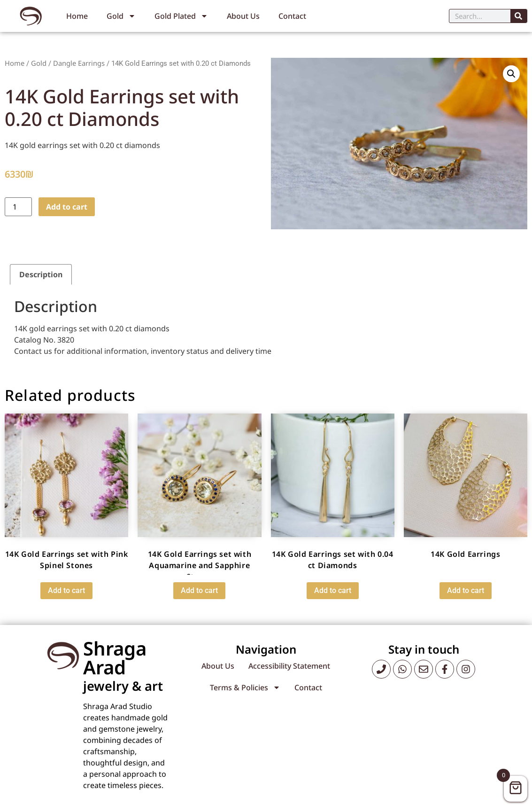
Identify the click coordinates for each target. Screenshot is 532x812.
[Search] (519, 16)
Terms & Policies (245, 687)
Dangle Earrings (79, 63)
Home (77, 16)
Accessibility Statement (289, 666)
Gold (121, 16)
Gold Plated (181, 16)
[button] (511, 74)
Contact (292, 16)
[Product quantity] (18, 207)
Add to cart (67, 207)
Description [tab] (41, 274)
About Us (243, 16)
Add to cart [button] (66, 590)
